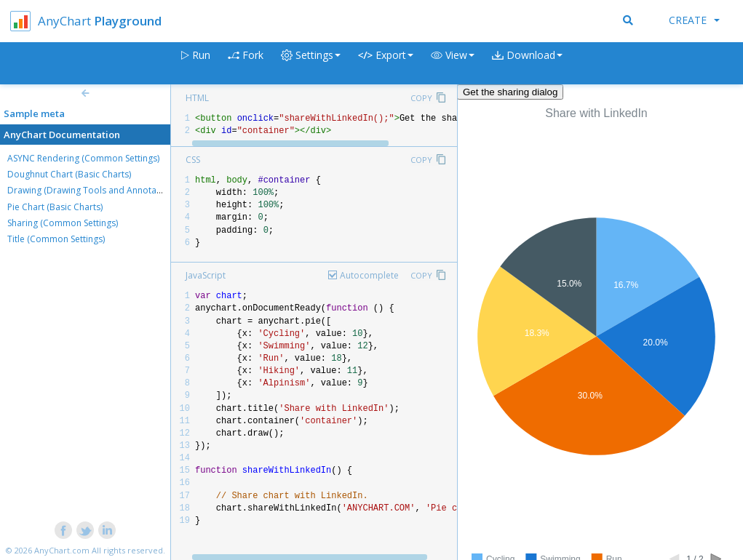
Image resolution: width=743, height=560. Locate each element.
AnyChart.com (62, 550)
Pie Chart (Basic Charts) (55, 207)
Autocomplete (369, 275)
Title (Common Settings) (56, 239)
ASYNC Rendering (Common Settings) (83, 158)
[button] (453, 64)
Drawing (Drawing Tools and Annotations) (93, 190)
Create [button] (694, 20)
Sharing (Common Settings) (63, 223)
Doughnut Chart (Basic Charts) (69, 174)
